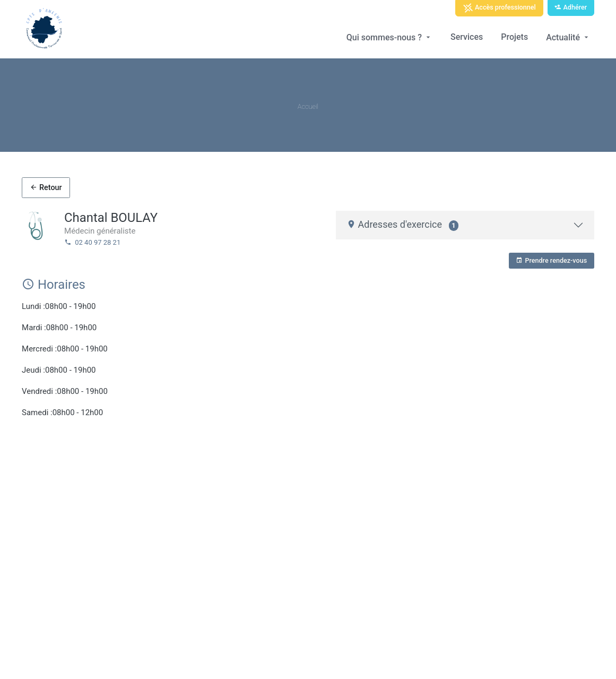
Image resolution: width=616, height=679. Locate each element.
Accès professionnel (499, 8)
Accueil (308, 106)
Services (467, 37)
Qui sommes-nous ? (389, 37)
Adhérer (571, 7)
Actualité (568, 37)
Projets (514, 37)
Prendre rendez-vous (551, 260)
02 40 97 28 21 (92, 242)
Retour (46, 188)
